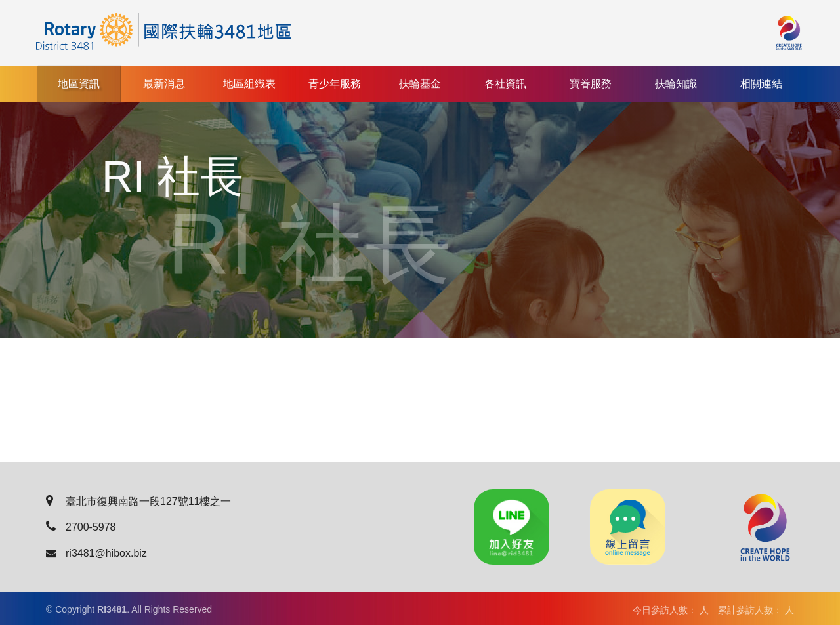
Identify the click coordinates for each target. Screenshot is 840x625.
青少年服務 (335, 84)
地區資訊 (79, 84)
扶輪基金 (420, 84)
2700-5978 (81, 527)
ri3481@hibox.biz (96, 553)
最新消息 (164, 84)
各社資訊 (505, 84)
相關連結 (761, 84)
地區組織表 (249, 84)
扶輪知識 (676, 84)
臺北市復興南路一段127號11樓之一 (139, 501)
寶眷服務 (591, 84)
